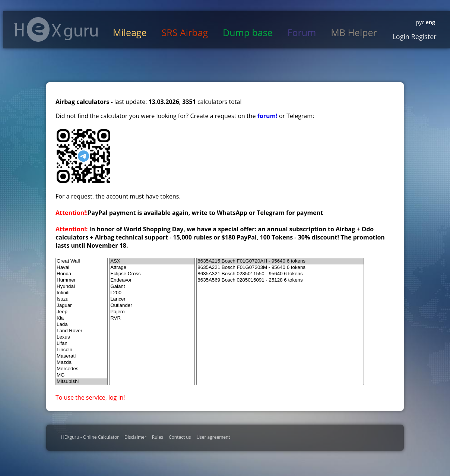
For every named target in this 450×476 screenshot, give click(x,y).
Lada (82, 325)
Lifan (82, 344)
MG (82, 375)
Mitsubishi (82, 382)
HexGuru (56, 29)
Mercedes (82, 369)
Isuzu (82, 299)
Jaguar (82, 306)
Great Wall (82, 261)
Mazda (82, 363)
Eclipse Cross (152, 274)
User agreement (213, 437)
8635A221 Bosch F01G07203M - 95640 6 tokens (280, 268)
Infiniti (82, 293)
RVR (152, 318)
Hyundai (82, 287)
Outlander (152, 306)
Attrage (152, 268)
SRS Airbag (185, 32)
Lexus (82, 337)
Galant (152, 287)
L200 (152, 293)
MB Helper (354, 32)
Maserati (82, 356)
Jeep (82, 312)
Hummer (82, 280)
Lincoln (82, 350)
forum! (268, 116)
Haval (82, 268)
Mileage (130, 32)
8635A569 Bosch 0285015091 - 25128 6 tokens (280, 280)
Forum (302, 32)
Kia (82, 318)
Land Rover (82, 331)
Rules (158, 437)
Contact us (180, 437)
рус (420, 22)
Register (423, 37)
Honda (82, 274)
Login (401, 37)
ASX (152, 261)
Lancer (152, 299)
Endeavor (152, 280)
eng (430, 22)
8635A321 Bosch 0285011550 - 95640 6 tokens (280, 274)
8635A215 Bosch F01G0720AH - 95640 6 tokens (280, 261)
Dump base (248, 32)
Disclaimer (135, 437)
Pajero (152, 312)
